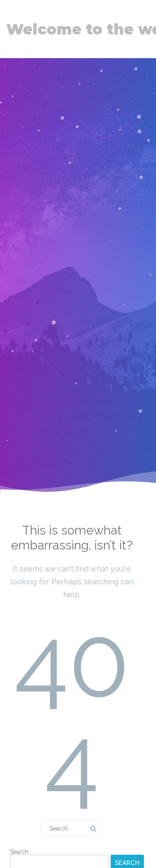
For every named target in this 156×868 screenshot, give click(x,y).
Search (19, 852)
